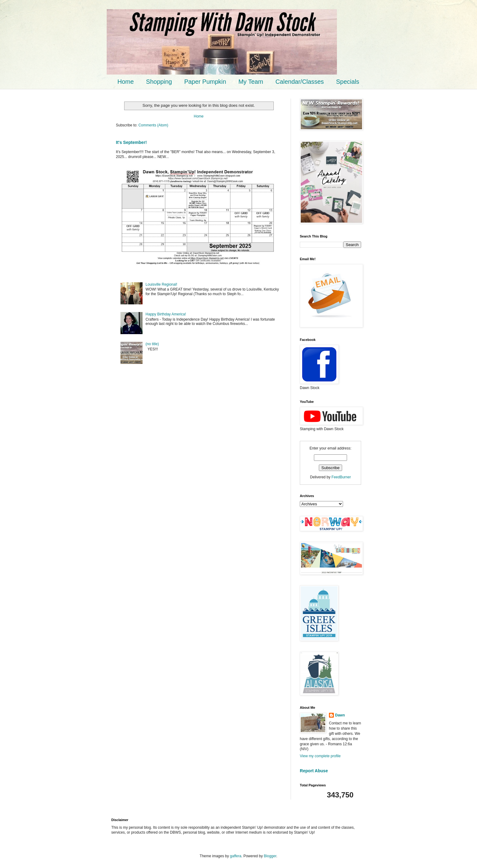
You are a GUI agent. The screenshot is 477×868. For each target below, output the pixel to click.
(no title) (152, 344)
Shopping (159, 82)
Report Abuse (314, 771)
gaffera (236, 856)
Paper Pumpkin (205, 82)
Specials (348, 82)
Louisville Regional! (161, 284)
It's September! (131, 142)
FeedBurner (341, 477)
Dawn (340, 715)
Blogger (270, 856)
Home (126, 82)
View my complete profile (320, 756)
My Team (251, 82)
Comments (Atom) (153, 125)
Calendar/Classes (300, 82)
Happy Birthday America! (166, 314)
